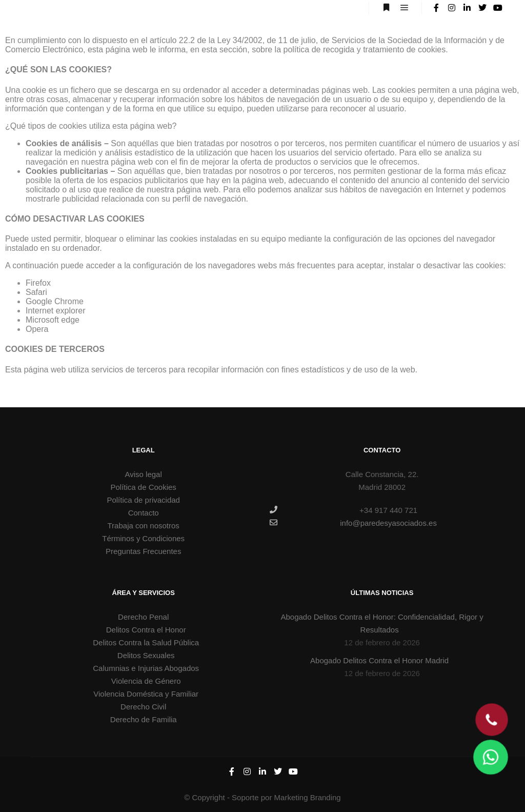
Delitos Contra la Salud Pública (146, 642)
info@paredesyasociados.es (353, 523)
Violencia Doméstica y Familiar (146, 694)
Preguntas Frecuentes (144, 551)
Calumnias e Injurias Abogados (146, 668)
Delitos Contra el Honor (146, 630)
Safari (36, 292)
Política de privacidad (143, 500)
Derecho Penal (143, 617)
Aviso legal (144, 474)
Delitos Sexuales (146, 655)
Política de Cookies (143, 487)
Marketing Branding (308, 797)
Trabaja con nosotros (144, 526)
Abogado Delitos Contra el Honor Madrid (379, 660)
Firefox (38, 283)
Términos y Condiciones (143, 538)
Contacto (144, 513)
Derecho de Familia (144, 719)
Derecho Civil (143, 707)
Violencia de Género (146, 681)
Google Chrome (55, 301)
